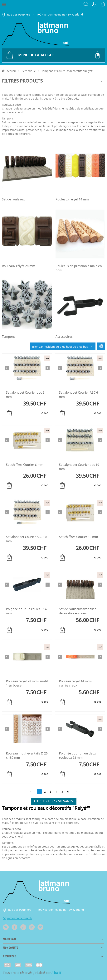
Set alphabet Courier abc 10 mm (79, 467)
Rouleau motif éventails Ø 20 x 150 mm (27, 755)
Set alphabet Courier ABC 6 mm (78, 395)
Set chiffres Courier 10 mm (78, 537)
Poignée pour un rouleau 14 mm (26, 611)
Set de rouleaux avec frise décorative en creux (78, 611)
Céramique (29, 71)
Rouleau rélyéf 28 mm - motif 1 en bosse (27, 683)
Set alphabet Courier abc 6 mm (25, 395)
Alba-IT (56, 973)
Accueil (11, 71)
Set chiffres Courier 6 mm (25, 465)
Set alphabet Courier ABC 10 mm (26, 539)
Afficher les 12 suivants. (54, 801)
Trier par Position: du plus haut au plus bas (63, 346)
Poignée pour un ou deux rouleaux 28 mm (77, 755)
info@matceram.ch (17, 918)
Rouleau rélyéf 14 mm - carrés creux (76, 683)
